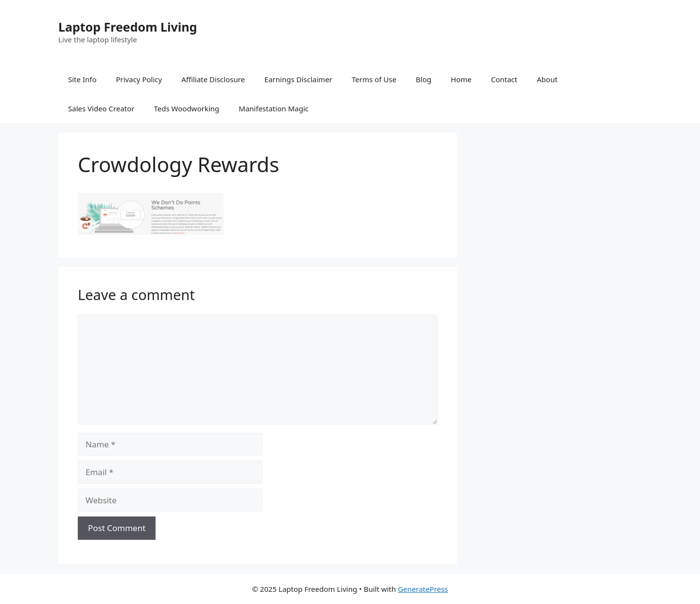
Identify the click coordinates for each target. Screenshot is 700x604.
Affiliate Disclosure (213, 79)
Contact (504, 79)
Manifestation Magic (274, 108)
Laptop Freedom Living (128, 27)
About (547, 79)
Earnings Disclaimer (298, 79)
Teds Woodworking (187, 108)
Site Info (82, 79)
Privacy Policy (139, 79)
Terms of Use (374, 79)
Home (461, 79)
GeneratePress (423, 589)
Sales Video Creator (101, 108)
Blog (423, 79)
